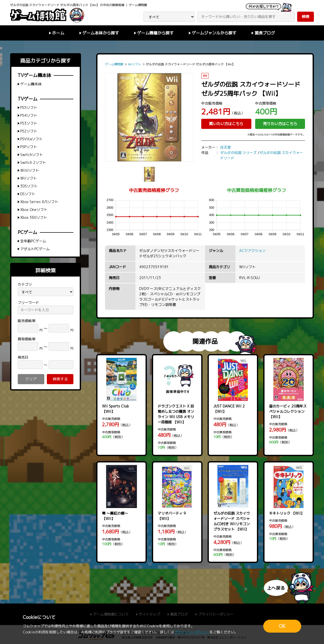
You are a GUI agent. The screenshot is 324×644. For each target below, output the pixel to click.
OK (282, 626)
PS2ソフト (29, 131)
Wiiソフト (28, 178)
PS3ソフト (29, 123)
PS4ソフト (29, 115)
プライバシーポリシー (192, 632)
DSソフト (28, 194)
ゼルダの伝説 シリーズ (238, 153)
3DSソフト (29, 186)
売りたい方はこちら (280, 124)
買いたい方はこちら (226, 124)
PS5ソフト (29, 108)
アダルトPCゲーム (35, 249)
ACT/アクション (252, 251)
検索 (306, 17)
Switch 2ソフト (33, 162)
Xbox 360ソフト (34, 217)
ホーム (58, 33)
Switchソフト (32, 155)
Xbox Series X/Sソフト (39, 202)
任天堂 (226, 147)
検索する (60, 379)
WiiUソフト (30, 170)
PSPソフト (29, 147)
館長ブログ (265, 33)
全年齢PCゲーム (33, 241)
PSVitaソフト (31, 139)
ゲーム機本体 (31, 84)
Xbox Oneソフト (34, 210)
